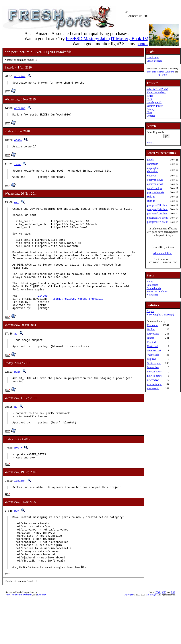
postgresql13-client (157, 205)
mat (17, 206)
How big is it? (154, 102)
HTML (158, 637)
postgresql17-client (157, 222)
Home (150, 282)
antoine (20, 76)
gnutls (150, 160)
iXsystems (169, 72)
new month (153, 388)
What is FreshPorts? (157, 89)
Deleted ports (154, 288)
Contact (151, 116)
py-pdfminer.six (156, 192)
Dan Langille (152, 639)
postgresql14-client (157, 209)
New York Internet (155, 72)
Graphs (150, 311)
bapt (17, 400)
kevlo (18, 480)
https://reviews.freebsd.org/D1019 (77, 323)
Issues (150, 96)
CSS (164, 637)
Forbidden (153, 342)
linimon (20, 514)
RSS (173, 637)
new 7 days (153, 380)
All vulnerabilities (163, 253)
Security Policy (155, 106)
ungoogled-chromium (153, 170)
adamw (18, 141)
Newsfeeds (152, 295)
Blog (149, 112)
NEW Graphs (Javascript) (160, 315)
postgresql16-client (157, 218)
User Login (152, 57)
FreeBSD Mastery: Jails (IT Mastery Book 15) (107, 39)
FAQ (149, 99)
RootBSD (163, 75)
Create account (154, 61)
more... (150, 143)
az (16, 359)
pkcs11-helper (155, 188)
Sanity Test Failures (157, 292)
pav (17, 545)
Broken (151, 329)
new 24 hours (154, 372)
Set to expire (154, 363)
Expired (151, 359)
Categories (152, 285)
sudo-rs (151, 197)
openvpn (152, 176)
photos (142, 44)
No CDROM (154, 350)
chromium (153, 164)
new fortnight (154, 384)
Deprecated (153, 334)
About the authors (156, 92)
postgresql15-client (157, 213)
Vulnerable (153, 355)
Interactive (153, 367)
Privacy (151, 109)
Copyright (128, 639)
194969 (43, 319)
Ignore (151, 338)
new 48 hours (154, 376)
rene (17, 166)
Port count (153, 325)
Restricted (153, 346)
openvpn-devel (155, 180)
